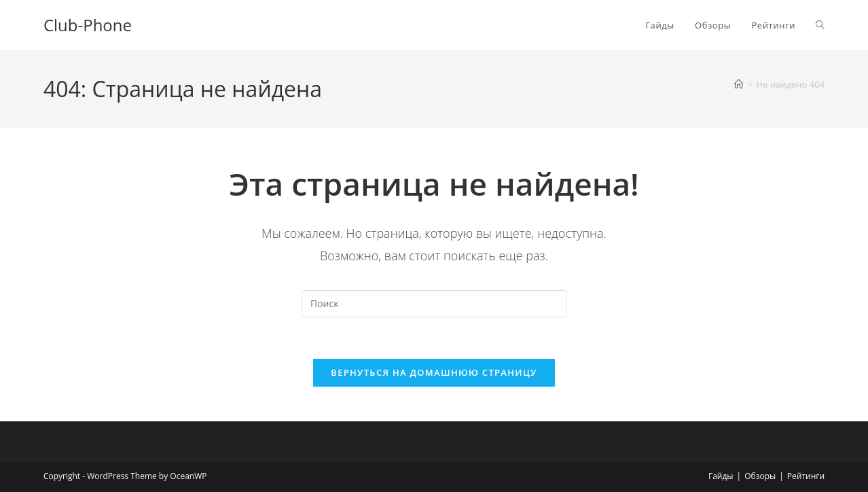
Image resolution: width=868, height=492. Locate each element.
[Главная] (739, 84)
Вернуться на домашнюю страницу (434, 372)
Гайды (721, 476)
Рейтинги (806, 476)
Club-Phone (88, 25)
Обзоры (760, 476)
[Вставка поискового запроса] (434, 304)
